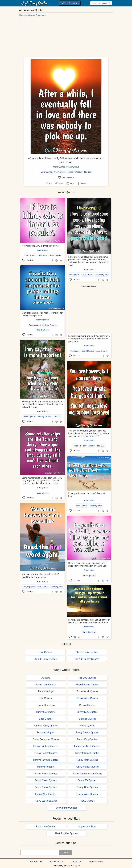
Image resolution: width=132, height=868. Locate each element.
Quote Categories (69, 4)
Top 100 (88, 172)
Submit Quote (96, 861)
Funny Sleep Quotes (46, 780)
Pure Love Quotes (46, 826)
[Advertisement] (66, 35)
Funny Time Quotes (87, 787)
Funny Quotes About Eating (87, 773)
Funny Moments (46, 767)
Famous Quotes (36, 325)
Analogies (75, 351)
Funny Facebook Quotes (87, 746)
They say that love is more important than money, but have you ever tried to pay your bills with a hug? (42, 404)
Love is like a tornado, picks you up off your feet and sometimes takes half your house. (89, 621)
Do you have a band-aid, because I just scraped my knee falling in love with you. (88, 564)
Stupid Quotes (75, 172)
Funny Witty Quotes (87, 698)
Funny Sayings (46, 691)
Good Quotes (88, 351)
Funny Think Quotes (46, 787)
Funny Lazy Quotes (87, 712)
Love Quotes (46, 172)
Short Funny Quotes (87, 652)
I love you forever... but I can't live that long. (87, 495)
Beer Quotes (46, 719)
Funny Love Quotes (46, 684)
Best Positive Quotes (67, 833)
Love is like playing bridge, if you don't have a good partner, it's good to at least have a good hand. (89, 339)
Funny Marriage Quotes (46, 760)
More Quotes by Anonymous (66, 167)
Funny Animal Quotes (87, 732)
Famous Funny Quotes (46, 725)
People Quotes (102, 275)
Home (22, 15)
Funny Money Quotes (87, 767)
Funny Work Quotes (87, 691)
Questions (42, 255)
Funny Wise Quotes (87, 794)
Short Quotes (60, 172)
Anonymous (41, 15)
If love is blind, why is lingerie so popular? (42, 246)
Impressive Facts (87, 826)
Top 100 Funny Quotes (87, 659)
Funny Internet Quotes (87, 753)
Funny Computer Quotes (46, 739)
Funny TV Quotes (87, 780)
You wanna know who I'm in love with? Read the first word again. (40, 576)
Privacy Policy (56, 861)
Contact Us (76, 861)
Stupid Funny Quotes (45, 659)
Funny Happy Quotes (46, 753)
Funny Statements (46, 712)
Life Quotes (74, 275)
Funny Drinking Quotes (46, 746)
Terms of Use (36, 861)
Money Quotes (45, 416)
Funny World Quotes (46, 801)
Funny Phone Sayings (46, 773)
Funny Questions (46, 705)
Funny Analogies (46, 732)
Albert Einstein (43, 320)
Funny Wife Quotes (46, 794)
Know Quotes (28, 587)
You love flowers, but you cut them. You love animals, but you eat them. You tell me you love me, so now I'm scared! (89, 433)
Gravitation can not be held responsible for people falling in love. (42, 314)
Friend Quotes (87, 725)
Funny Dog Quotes (87, 739)
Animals (77, 446)
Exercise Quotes (87, 719)
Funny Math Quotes (87, 760)
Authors (30, 15)
